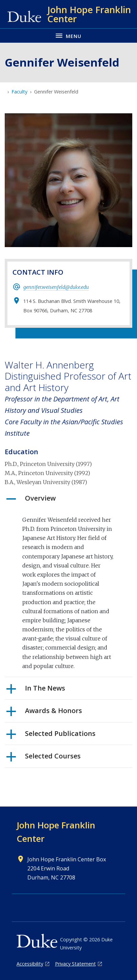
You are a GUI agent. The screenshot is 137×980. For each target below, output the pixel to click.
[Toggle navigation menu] (68, 35)
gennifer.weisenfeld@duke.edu (56, 287)
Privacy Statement (75, 964)
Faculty (19, 92)
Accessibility (30, 964)
